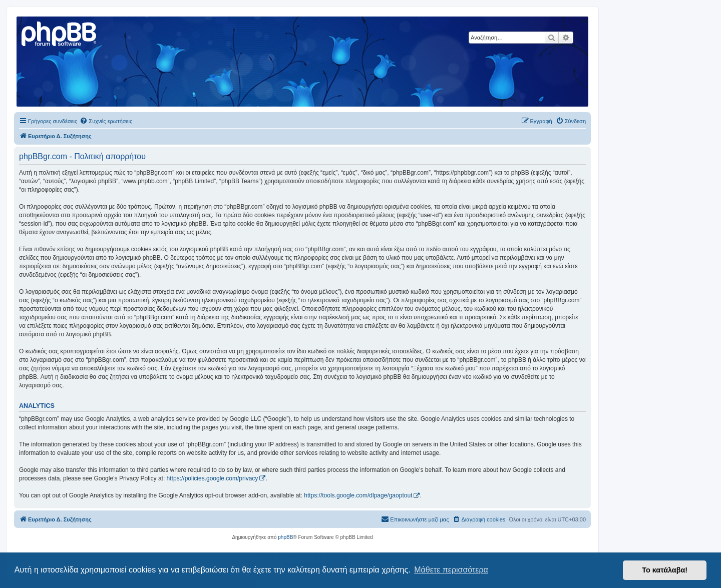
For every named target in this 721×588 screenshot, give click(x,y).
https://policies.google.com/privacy (213, 478)
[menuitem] (106, 121)
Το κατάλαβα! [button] (665, 570)
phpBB (285, 537)
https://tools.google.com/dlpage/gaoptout (358, 495)
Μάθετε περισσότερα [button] (451, 570)
